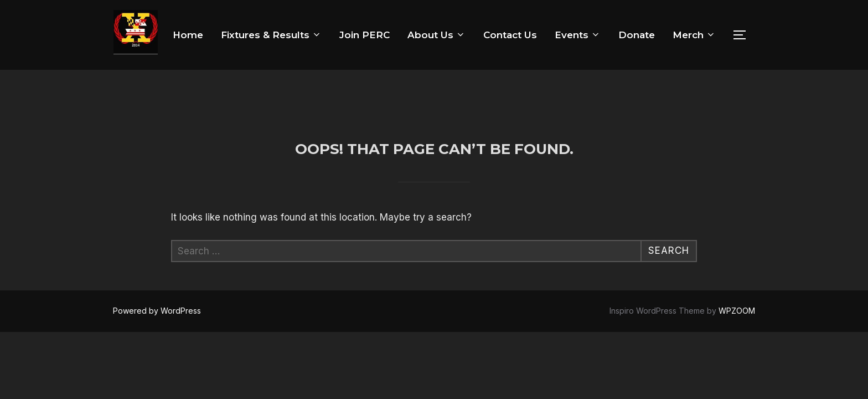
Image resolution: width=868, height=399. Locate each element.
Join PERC (365, 35)
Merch (694, 35)
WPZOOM (737, 241)
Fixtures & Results (271, 35)
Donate (637, 35)
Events (578, 35)
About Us (436, 35)
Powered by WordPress (157, 241)
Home (188, 35)
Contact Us (510, 35)
